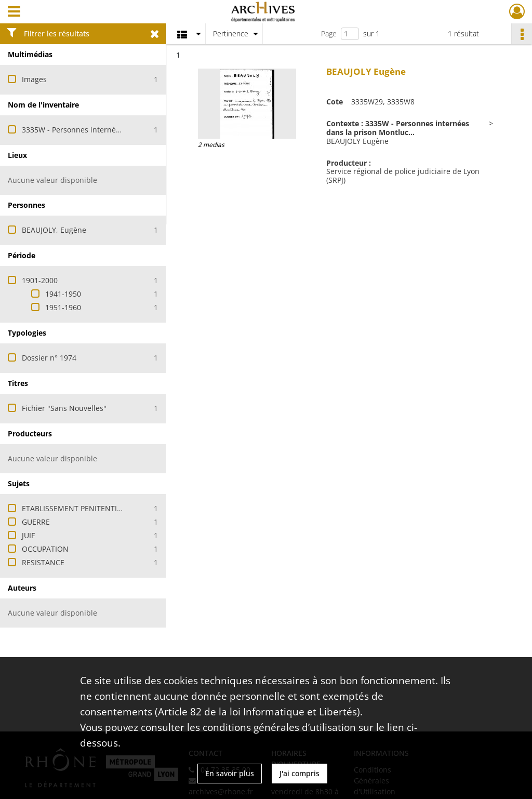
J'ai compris (300, 773)
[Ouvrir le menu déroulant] (14, 12)
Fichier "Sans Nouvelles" (64, 408)
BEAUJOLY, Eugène (54, 230)
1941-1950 (63, 294)
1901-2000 (40, 280)
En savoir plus (230, 773)
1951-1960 (63, 307)
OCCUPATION (45, 549)
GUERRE (36, 522)
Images (34, 79)
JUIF (28, 535)
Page (329, 34)
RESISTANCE (43, 562)
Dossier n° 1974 (49, 358)
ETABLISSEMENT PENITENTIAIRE (77, 508)
